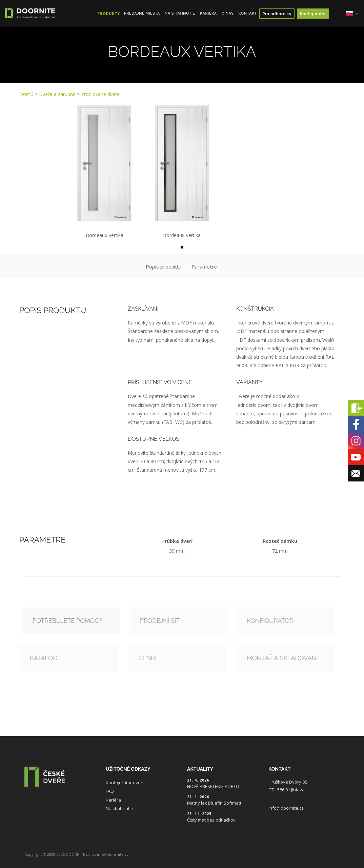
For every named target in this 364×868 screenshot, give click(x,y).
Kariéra (208, 13)
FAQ (110, 791)
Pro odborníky (277, 14)
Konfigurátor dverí (125, 783)
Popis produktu (164, 267)
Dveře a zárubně (57, 94)
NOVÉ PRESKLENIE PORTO (213, 786)
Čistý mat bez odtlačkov (211, 820)
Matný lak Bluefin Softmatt (214, 803)
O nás (228, 13)
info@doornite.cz (286, 808)
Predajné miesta (142, 13)
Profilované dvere (100, 94)
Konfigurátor (313, 14)
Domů (26, 94)
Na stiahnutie (180, 13)
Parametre (204, 267)
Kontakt (248, 13)
